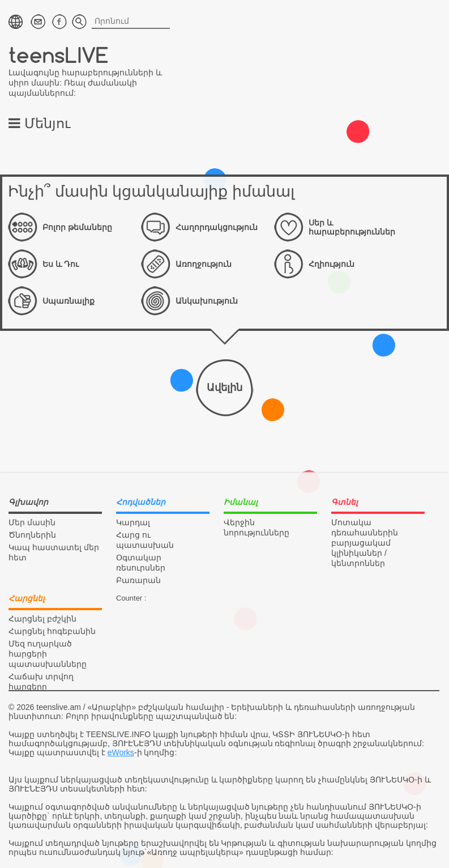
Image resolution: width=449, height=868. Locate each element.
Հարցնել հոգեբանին (52, 631)
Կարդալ (133, 522)
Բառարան (138, 580)
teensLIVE (59, 55)
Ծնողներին (32, 535)
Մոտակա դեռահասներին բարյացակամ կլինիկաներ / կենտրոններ (365, 543)
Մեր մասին (32, 522)
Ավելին (224, 388)
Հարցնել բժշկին (42, 619)
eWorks (121, 752)
